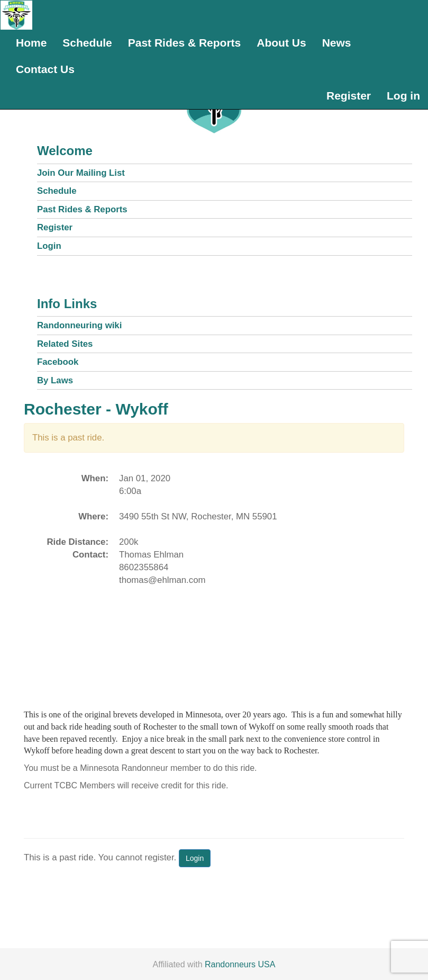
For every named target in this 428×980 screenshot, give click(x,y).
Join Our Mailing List (81, 173)
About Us (281, 43)
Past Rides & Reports (185, 43)
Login (49, 246)
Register (349, 96)
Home (31, 43)
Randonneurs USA (240, 964)
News (337, 43)
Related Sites (65, 344)
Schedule (87, 43)
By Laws (55, 380)
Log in (403, 96)
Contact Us (45, 69)
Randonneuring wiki (79, 325)
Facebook (58, 362)
